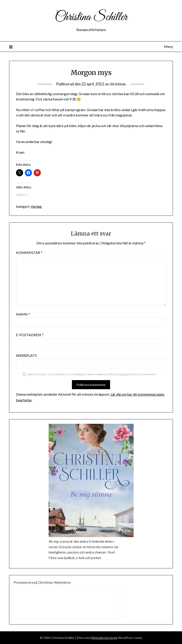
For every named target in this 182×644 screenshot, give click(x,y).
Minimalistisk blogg (104, 638)
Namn (23, 314)
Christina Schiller (91, 17)
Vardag (36, 206)
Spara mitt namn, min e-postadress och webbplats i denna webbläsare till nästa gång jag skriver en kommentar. (92, 374)
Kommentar (29, 252)
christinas (118, 84)
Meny (168, 46)
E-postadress (30, 335)
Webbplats (26, 355)
